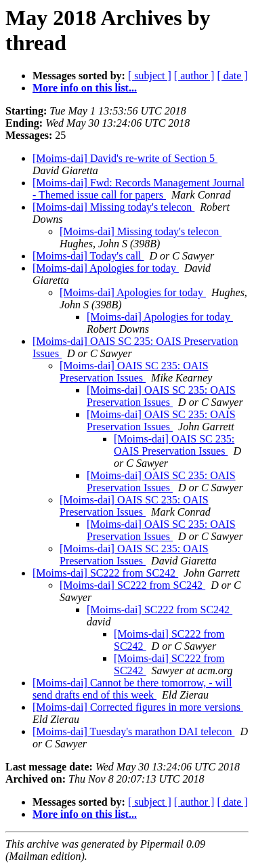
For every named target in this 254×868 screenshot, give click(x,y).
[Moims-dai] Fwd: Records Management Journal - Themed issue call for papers (139, 189)
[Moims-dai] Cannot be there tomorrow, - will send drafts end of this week (132, 689)
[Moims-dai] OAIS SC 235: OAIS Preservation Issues (134, 372)
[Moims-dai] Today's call (88, 256)
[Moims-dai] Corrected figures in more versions (138, 707)
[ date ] (232, 76)
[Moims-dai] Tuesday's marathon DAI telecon (133, 731)
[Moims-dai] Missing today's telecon (113, 207)
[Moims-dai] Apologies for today (106, 268)
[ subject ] (150, 76)
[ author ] (194, 76)
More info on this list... (85, 88)
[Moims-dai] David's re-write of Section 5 (125, 158)
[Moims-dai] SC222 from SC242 (105, 573)
